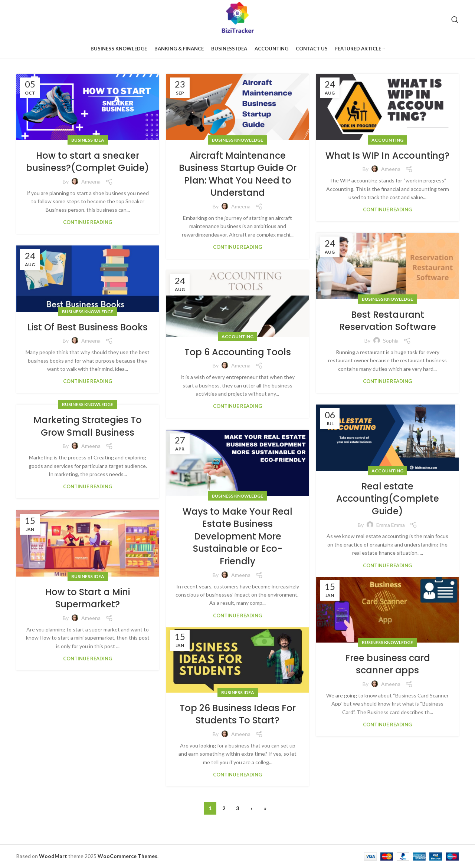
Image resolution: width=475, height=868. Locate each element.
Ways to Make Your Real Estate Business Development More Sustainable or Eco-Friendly (237, 536)
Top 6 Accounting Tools (238, 352)
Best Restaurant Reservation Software (388, 321)
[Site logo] (238, 19)
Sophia (391, 341)
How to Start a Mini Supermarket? (88, 598)
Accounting (387, 140)
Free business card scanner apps (388, 664)
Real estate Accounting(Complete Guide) (388, 499)
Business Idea (88, 140)
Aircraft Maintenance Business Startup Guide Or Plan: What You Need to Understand (238, 174)
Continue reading (88, 222)
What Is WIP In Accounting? (387, 156)
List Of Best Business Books (88, 327)
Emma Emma (391, 525)
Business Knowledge (237, 140)
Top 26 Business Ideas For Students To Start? (238, 714)
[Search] (455, 20)
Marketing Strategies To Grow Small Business (88, 426)
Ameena (91, 181)
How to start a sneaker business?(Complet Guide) (88, 162)
